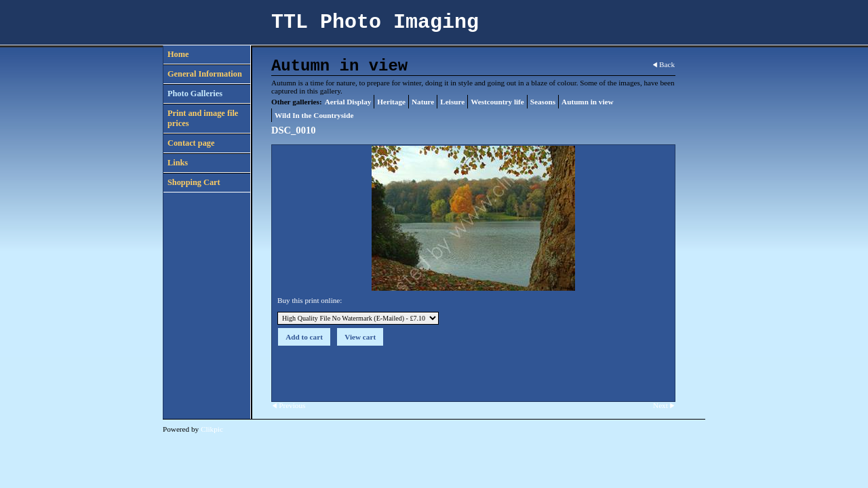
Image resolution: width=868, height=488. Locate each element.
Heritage (391, 102)
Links (178, 163)
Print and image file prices (203, 118)
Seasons (543, 102)
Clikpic (212, 429)
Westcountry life (497, 102)
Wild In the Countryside (314, 115)
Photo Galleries (195, 94)
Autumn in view (587, 102)
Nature (423, 102)
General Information (205, 74)
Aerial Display (348, 102)
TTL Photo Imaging (375, 22)
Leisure (452, 102)
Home (178, 54)
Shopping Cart (194, 182)
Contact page (191, 143)
